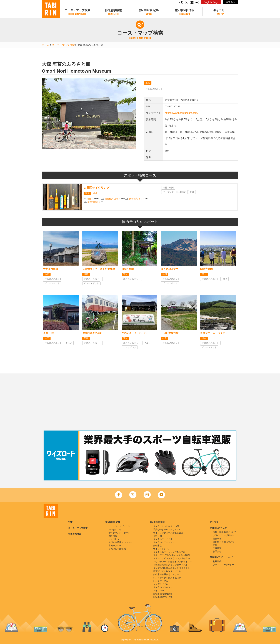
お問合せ (231, 2)
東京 (148, 83)
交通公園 (157, 536)
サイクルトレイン (162, 549)
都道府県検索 (113, 10)
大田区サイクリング (96, 188)
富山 (204, 274)
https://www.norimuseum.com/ (181, 113)
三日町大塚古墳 (170, 333)
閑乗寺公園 (206, 269)
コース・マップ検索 (77, 10)
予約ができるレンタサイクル (167, 530)
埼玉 (47, 338)
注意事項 (217, 548)
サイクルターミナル (163, 539)
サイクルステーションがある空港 (169, 552)
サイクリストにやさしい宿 (166, 526)
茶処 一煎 (48, 333)
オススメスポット (154, 89)
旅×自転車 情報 (185, 10)
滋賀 (86, 274)
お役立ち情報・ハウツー (120, 542)
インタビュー (115, 539)
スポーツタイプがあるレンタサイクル (171, 558)
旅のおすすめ (115, 530)
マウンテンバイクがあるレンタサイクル (172, 562)
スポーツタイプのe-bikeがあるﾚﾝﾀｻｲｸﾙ (172, 555)
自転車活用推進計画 (163, 594)
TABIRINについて (218, 528)
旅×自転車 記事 (149, 10)
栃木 (204, 338)
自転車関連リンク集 (163, 597)
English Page (211, 2)
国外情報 (113, 536)
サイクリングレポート (119, 533)
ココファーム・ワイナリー (215, 333)
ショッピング (130, 347)
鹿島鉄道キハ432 (92, 333)
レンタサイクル (161, 581)
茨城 (86, 338)
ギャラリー (220, 10)
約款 (215, 545)
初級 (95, 193)
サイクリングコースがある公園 (168, 533)
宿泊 (225, 279)
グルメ (69, 343)
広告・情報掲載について (225, 532)
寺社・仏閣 (168, 188)
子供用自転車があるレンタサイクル (170, 565)
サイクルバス (160, 590)
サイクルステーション (164, 542)
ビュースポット (52, 283)
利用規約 (217, 561)
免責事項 (217, 539)
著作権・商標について (224, 542)
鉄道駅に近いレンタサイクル (167, 571)
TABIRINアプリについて (221, 557)
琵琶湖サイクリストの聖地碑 (99, 269)
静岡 (47, 274)
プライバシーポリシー (224, 535)
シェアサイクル (161, 584)
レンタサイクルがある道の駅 (167, 578)
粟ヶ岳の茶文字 (170, 269)
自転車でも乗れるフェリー (166, 574)
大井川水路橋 (51, 269)
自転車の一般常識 (117, 549)
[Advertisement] (140, 402)
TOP (70, 522)
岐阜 (165, 338)
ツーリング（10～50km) (175, 192)
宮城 (125, 274)
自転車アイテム (116, 546)
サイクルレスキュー (163, 587)
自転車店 (157, 546)
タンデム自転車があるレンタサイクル (171, 568)
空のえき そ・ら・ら (134, 333)
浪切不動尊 (128, 269)
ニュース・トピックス (119, 526)
